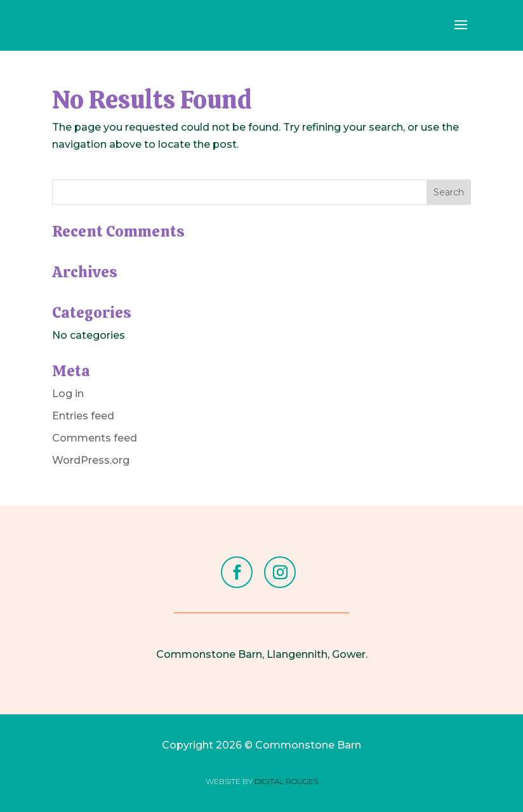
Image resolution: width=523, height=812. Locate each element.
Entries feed (83, 416)
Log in (68, 394)
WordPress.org (91, 460)
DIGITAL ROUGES (286, 781)
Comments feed (95, 438)
